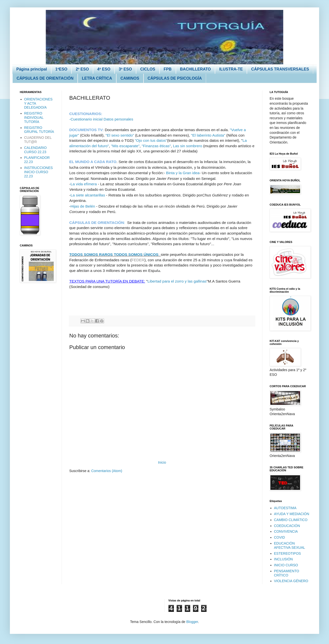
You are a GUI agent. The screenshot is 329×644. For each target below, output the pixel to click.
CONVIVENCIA (286, 531)
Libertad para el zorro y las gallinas (177, 281)
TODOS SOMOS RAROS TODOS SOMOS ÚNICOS (114, 254)
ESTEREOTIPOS (288, 553)
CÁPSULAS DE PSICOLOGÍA (175, 78)
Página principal (32, 69)
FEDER (138, 260)
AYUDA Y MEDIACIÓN (292, 514)
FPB (168, 69)
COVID (280, 537)
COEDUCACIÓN (287, 526)
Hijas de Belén (83, 206)
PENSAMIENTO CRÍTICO (287, 573)
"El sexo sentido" (120, 135)
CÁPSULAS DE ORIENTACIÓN (45, 78)
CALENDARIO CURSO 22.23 (35, 150)
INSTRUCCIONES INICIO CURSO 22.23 (39, 172)
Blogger (192, 622)
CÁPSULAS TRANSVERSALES (280, 69)
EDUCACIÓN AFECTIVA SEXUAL (290, 545)
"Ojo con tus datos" (151, 140)
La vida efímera (84, 184)
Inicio (162, 462)
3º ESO (125, 69)
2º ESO (82, 69)
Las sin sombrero (188, 146)
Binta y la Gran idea (183, 173)
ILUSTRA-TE (231, 69)
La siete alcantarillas (88, 195)
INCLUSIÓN (283, 559)
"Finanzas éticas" (156, 146)
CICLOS (148, 69)
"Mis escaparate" (125, 146)
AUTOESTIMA (285, 508)
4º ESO (104, 69)
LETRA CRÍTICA (97, 78)
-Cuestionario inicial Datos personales (101, 119)
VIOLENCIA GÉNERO (291, 581)
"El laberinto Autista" (209, 135)
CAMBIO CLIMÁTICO (291, 520)
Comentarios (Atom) (107, 471)
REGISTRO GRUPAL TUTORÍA (39, 130)
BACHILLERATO (196, 69)
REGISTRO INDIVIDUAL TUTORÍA (34, 118)
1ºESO (61, 69)
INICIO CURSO (286, 565)
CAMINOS (130, 78)
